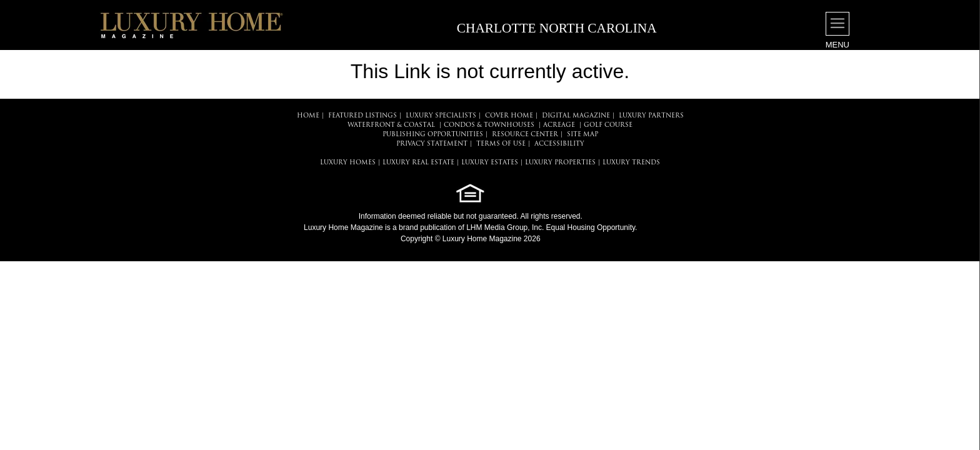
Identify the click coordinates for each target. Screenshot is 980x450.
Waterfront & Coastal (391, 125)
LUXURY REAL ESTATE (418, 163)
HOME (308, 116)
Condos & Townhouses (489, 125)
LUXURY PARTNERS (651, 116)
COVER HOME (509, 116)
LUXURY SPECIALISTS (441, 116)
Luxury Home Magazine (343, 227)
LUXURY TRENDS (631, 163)
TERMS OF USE (501, 144)
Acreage (559, 125)
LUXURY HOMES (348, 163)
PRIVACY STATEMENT (432, 144)
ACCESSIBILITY (559, 144)
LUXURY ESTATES (490, 163)
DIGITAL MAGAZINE (576, 116)
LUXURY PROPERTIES (560, 163)
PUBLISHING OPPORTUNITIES (433, 135)
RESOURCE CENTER (525, 135)
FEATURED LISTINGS (362, 116)
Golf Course (608, 125)
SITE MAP (582, 135)
